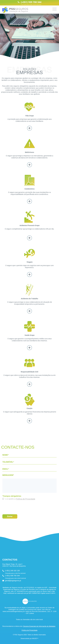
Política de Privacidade (25, 499)
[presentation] (21, 506)
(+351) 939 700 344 (30, 3)
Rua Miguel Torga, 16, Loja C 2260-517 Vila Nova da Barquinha (14, 565)
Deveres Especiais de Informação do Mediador (39, 626)
